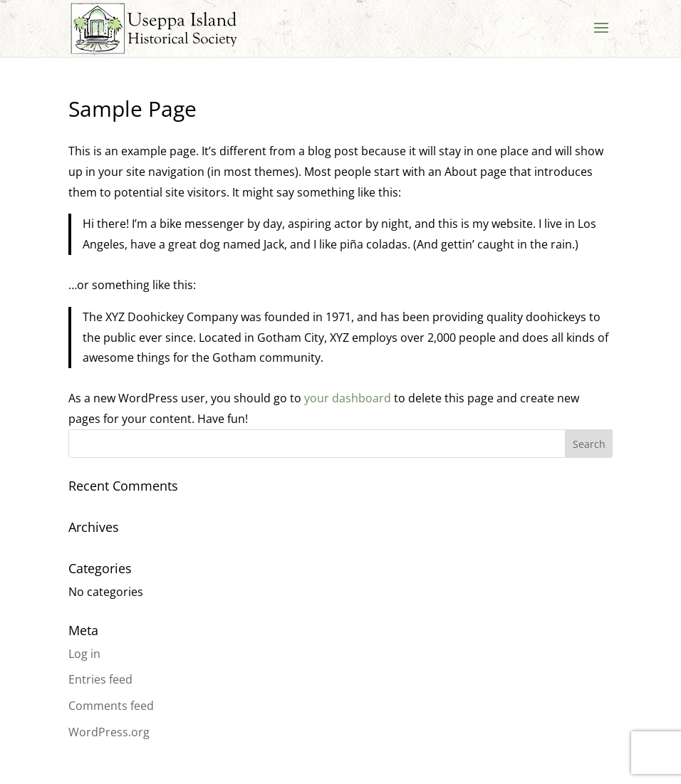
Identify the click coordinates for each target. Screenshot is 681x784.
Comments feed (111, 706)
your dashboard (348, 398)
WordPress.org (109, 732)
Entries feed (100, 679)
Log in (84, 654)
